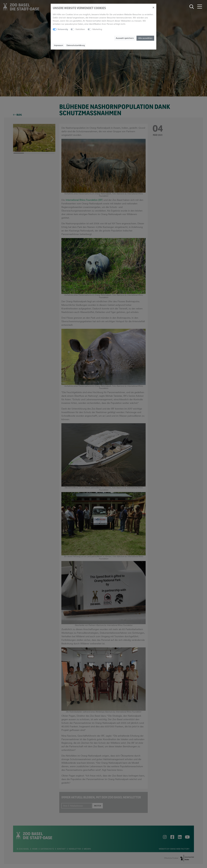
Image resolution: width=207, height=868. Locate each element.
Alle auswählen (145, 38)
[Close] (153, 7)
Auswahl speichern (125, 38)
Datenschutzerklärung (76, 45)
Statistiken (80, 29)
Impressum (59, 45)
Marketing (97, 29)
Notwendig (63, 29)
